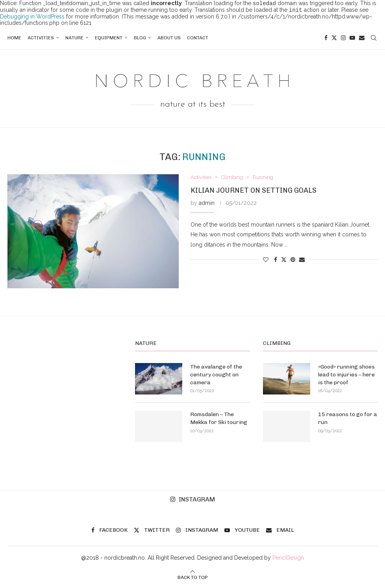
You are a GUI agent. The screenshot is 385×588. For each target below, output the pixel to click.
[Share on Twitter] (284, 260)
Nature (74, 39)
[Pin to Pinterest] (293, 261)
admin (207, 205)
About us (169, 39)
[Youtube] (352, 39)
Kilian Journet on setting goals (254, 192)
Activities (41, 39)
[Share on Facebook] (276, 261)
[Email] (362, 39)
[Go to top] (193, 579)
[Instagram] (343, 39)
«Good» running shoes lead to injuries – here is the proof (346, 376)
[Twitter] (334, 39)
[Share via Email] (302, 261)
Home (14, 39)
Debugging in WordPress (32, 18)
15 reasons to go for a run (348, 420)
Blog (140, 39)
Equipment (109, 39)
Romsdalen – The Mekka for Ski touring (219, 420)
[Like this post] (266, 261)
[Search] (374, 39)
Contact (198, 39)
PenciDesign (288, 559)
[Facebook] (326, 39)
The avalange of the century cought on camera (216, 376)
